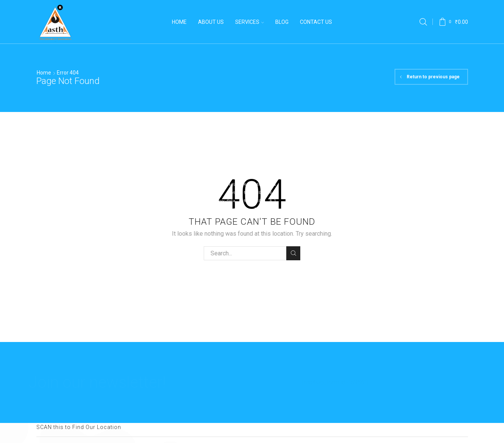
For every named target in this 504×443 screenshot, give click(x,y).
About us (211, 22)
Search (293, 253)
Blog (282, 22)
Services (250, 22)
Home (179, 22)
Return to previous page (433, 77)
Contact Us (316, 22)
